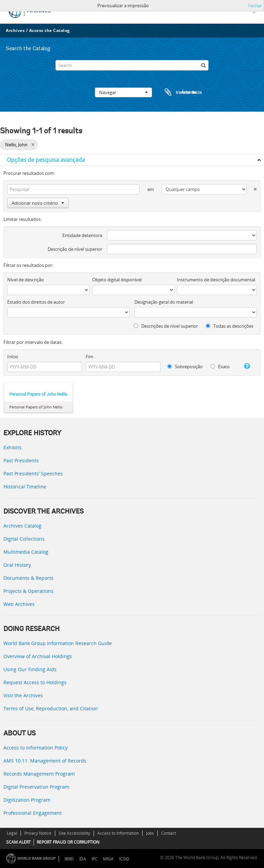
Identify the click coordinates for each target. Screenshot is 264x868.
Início (13, 357)
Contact (169, 833)
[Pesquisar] (203, 65)
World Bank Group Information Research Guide (58, 643)
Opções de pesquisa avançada (46, 160)
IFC (94, 859)
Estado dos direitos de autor (36, 302)
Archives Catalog (22, 526)
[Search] (132, 65)
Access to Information (118, 833)
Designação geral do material (164, 302)
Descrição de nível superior (75, 249)
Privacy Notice (38, 833)
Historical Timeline (25, 487)
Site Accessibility (74, 833)
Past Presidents (21, 460)
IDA (83, 859)
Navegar (123, 92)
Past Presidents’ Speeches (33, 474)
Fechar (255, 5)
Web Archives (19, 604)
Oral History (17, 565)
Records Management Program (39, 774)
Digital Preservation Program (36, 787)
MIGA (108, 859)
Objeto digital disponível (117, 280)
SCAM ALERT (19, 842)
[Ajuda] (245, 366)
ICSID (124, 859)
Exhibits (13, 447)
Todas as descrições (230, 326)
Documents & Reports (28, 578)
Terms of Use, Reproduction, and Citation (51, 708)
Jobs (150, 833)
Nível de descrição (26, 280)
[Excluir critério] (252, 188)
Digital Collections (24, 539)
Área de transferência (177, 92)
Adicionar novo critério (38, 203)
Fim (89, 357)
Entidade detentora (82, 235)
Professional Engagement (33, 813)
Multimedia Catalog (26, 552)
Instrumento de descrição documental (216, 280)
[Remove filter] (33, 145)
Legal (12, 833)
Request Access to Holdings (35, 682)
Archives (15, 30)
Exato (220, 367)
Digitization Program (27, 800)
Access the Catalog (50, 30)
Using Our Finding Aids (30, 669)
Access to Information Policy (35, 748)
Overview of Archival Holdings (38, 656)
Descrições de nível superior (166, 326)
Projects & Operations (28, 591)
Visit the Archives (23, 695)
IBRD (69, 859)
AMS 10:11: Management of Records (45, 761)
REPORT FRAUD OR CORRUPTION (68, 842)
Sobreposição (185, 367)
